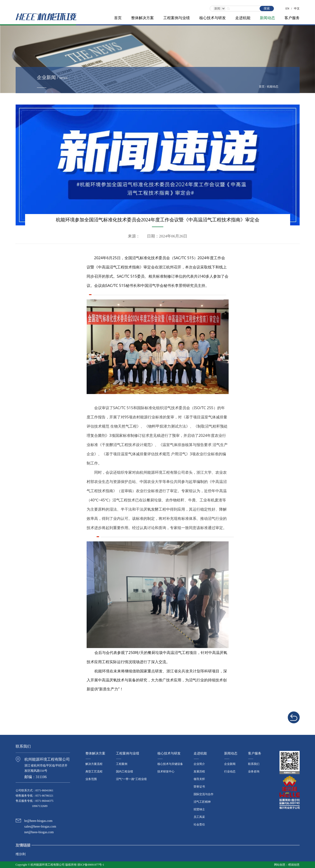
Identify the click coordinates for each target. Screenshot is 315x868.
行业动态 (230, 772)
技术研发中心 (166, 772)
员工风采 (199, 817)
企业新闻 (230, 764)
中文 (297, 7)
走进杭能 (243, 18)
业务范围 (91, 779)
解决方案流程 (94, 764)
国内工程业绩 (124, 772)
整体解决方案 (142, 18)
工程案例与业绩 (177, 18)
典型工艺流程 (94, 772)
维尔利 (21, 854)
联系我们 (254, 764)
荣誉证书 (199, 787)
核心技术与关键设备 (170, 764)
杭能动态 (273, 87)
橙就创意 (294, 865)
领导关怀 (199, 779)
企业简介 (199, 764)
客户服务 (292, 18)
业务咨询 (254, 772)
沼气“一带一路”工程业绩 (131, 779)
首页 (118, 18)
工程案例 (122, 764)
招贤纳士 (199, 809)
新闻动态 (267, 18)
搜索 (267, 8)
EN (287, 7)
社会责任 (199, 824)
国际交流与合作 (204, 794)
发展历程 (199, 772)
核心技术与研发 (213, 18)
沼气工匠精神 (202, 802)
